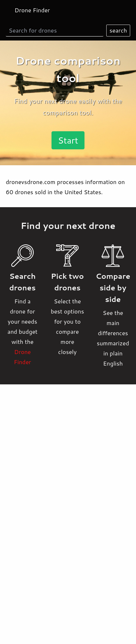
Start (68, 140)
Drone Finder (32, 10)
